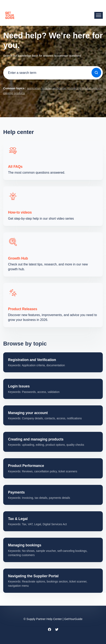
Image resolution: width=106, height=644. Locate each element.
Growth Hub (18, 258)
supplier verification (54, 88)
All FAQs (15, 167)
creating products (14, 93)
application (34, 88)
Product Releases (23, 309)
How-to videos (20, 212)
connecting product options (84, 88)
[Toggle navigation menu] (99, 15)
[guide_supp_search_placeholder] (53, 73)
